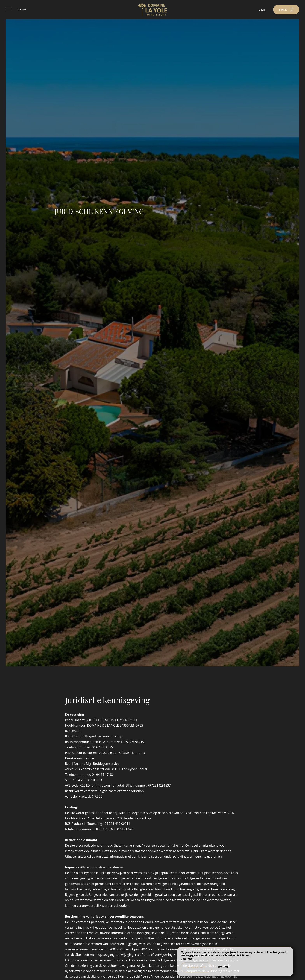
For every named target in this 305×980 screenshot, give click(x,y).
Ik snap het (196, 967)
